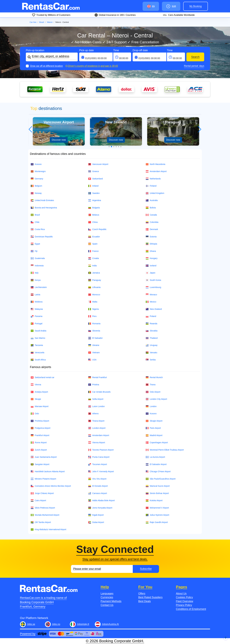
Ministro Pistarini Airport (43, 479)
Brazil (42, 22)
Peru (92, 316)
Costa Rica (38, 229)
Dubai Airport (96, 522)
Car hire (33, 22)
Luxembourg (153, 287)
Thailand (152, 338)
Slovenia (94, 331)
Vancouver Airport (98, 164)
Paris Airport (153, 428)
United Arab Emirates (42, 200)
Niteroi (50, 22)
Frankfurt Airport (40, 435)
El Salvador (95, 338)
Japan (150, 273)
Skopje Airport (154, 421)
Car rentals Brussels (99, 392)
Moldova (37, 302)
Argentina (95, 200)
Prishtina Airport (40, 421)
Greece (94, 171)
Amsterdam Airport (156, 171)
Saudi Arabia (39, 331)
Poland (151, 316)
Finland (151, 186)
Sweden (94, 193)
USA (92, 360)
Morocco (94, 295)
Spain (93, 244)
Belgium (36, 186)
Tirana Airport (96, 421)
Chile (35, 222)
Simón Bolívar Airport (157, 493)
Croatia (94, 258)
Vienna (36, 385)
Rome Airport (39, 443)
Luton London (96, 406)
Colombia (152, 222)
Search (195, 57)
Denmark (152, 229)
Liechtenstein (39, 287)
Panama (37, 316)
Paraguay (95, 280)
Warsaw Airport (40, 406)
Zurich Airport (39, 450)
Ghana (151, 251)
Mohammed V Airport (157, 508)
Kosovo (36, 164)
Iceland (151, 266)
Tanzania (37, 345)
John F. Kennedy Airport (101, 472)
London (151, 406)
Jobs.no (56, 624)
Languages (107, 594)
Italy (35, 273)
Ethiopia (151, 244)
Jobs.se (31, 624)
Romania (94, 324)
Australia (152, 200)
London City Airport (156, 399)
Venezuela (37, 353)
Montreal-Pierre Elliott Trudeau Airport (165, 450)
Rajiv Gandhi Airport (157, 522)
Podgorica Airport (40, 428)
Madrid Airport (154, 435)
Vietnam (94, 353)
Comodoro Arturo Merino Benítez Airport (51, 486)
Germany (37, 179)
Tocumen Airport (98, 464)
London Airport (97, 428)
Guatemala (38, 258)
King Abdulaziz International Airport (48, 529)
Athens (93, 414)
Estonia (151, 237)
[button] (109, 147)
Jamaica (94, 273)
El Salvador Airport (156, 464)
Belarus (94, 215)
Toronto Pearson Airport (101, 450)
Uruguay (152, 345)
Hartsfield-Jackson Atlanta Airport (48, 472)
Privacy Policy (184, 605)
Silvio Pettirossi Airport (43, 508)
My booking (196, 6)
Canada (151, 215)
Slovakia (152, 331)
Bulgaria (94, 208)
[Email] (102, 569)
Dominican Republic (42, 237)
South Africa (38, 360)
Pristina (94, 385)
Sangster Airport (40, 464)
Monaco (151, 295)
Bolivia (151, 208)
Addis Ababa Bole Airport (101, 501)
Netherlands (153, 179)
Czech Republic (97, 229)
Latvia (35, 295)
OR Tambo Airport (41, 522)
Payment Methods (111, 601)
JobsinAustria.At (110, 624)
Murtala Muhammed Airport (45, 515)
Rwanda (151, 324)
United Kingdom (155, 193)
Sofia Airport (96, 399)
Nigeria (93, 309)
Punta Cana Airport (99, 457)
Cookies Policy (184, 597)
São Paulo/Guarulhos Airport (161, 479)
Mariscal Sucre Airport (158, 486)
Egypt (35, 244)
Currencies (107, 597)
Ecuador (94, 237)
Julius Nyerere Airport (157, 515)
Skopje (36, 399)
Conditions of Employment (191, 609)
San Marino (38, 338)
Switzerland (95, 179)
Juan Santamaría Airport (44, 457)
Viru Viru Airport (97, 479)
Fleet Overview (184, 601)
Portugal (37, 324)
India (92, 266)
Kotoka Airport (154, 501)
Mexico (151, 302)
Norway (36, 193)
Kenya (36, 280)
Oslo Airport (153, 392)
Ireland (93, 186)
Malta (93, 302)
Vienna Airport (97, 443)
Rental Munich (154, 377)
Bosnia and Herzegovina (44, 208)
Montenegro (38, 171)
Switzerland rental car (42, 377)
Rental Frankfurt (97, 377)
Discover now (58, 140)
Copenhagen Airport (157, 443)
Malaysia (37, 309)
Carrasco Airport (98, 493)
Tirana (151, 385)
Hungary (152, 258)
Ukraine (94, 345)
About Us (181, 594)
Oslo (35, 414)
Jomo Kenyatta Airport (100, 508)
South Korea (153, 280)
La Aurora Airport (155, 457)
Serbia (151, 360)
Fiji (34, 251)
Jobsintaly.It (83, 624)
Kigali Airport (96, 515)
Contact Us (107, 605)
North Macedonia (155, 164)
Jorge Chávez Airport (42, 493)
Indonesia (37, 266)
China (93, 222)
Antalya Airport (39, 392)
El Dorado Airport (98, 486)
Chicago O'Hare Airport (158, 472)
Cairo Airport (38, 501)
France (93, 251)
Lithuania (94, 287)
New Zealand (154, 309)
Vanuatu (151, 353)
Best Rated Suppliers (150, 597)
